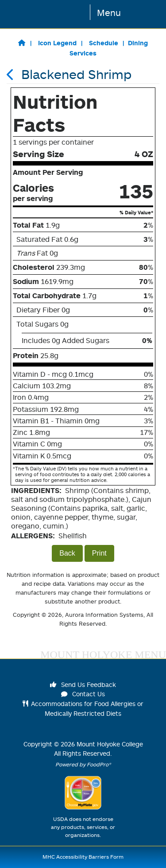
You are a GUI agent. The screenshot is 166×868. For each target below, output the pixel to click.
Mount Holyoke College (110, 744)
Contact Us (83, 694)
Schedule (104, 43)
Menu (109, 12)
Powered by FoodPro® (83, 764)
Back (67, 553)
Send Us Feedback (83, 685)
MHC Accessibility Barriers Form (83, 857)
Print (99, 553)
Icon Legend (57, 43)
